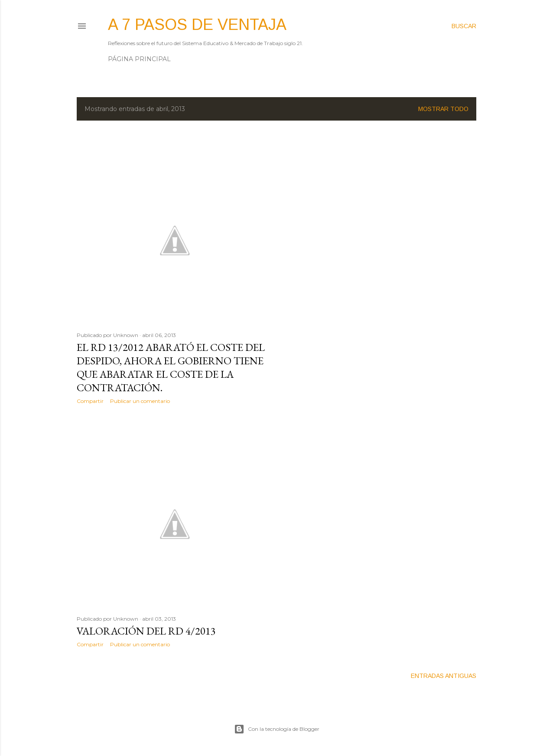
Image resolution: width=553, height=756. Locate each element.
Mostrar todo (443, 109)
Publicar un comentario (140, 401)
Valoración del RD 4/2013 (146, 631)
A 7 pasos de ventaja (197, 25)
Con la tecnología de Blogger (277, 729)
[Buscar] (464, 26)
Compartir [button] (90, 401)
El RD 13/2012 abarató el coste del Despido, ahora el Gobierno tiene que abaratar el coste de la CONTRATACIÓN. (171, 367)
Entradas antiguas (444, 676)
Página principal (139, 59)
